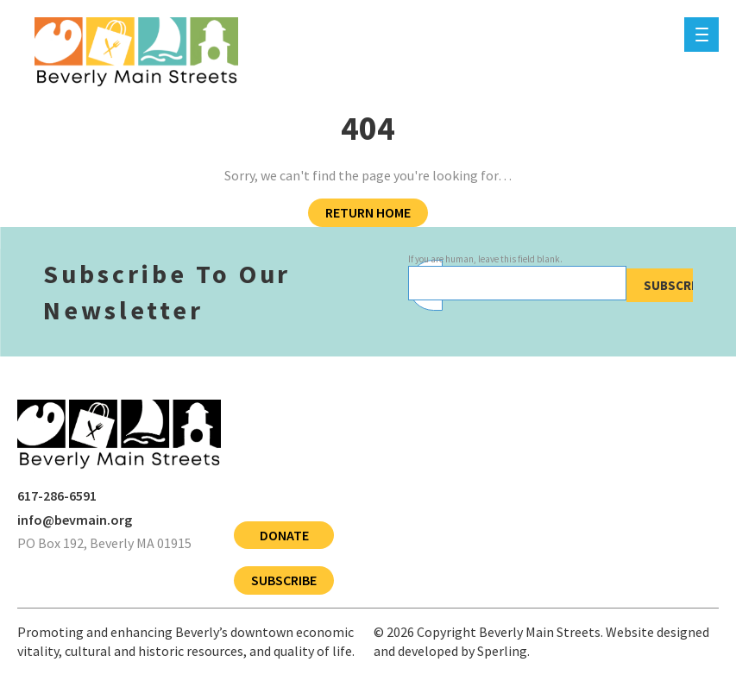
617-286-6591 (57, 495)
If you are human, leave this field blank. (485, 259)
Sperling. (503, 651)
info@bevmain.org (75, 520)
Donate (284, 535)
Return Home (368, 212)
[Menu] (701, 35)
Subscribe (676, 285)
